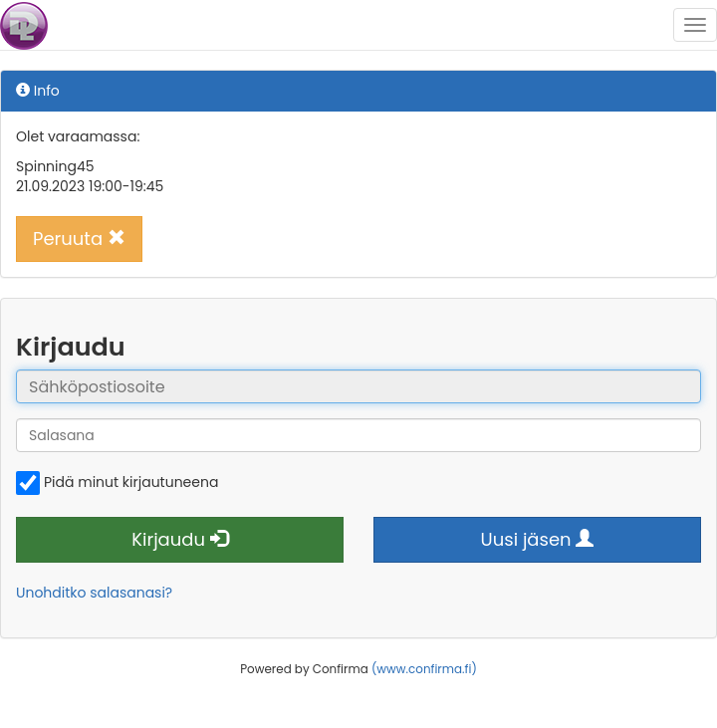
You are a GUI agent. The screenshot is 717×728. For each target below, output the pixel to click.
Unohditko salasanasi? (94, 593)
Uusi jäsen (538, 539)
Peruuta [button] (79, 239)
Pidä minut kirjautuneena (117, 483)
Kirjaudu (180, 539)
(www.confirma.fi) (424, 669)
